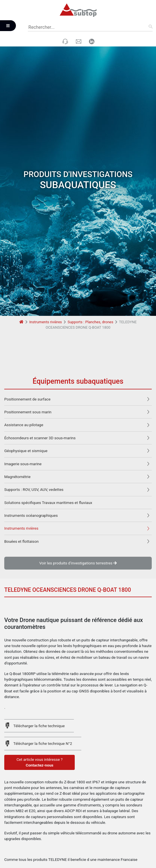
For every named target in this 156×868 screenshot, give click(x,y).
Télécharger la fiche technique (39, 659)
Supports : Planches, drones (91, 255)
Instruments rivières (46, 255)
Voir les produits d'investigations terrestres (78, 496)
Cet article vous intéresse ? (39, 695)
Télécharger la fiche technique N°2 (43, 676)
